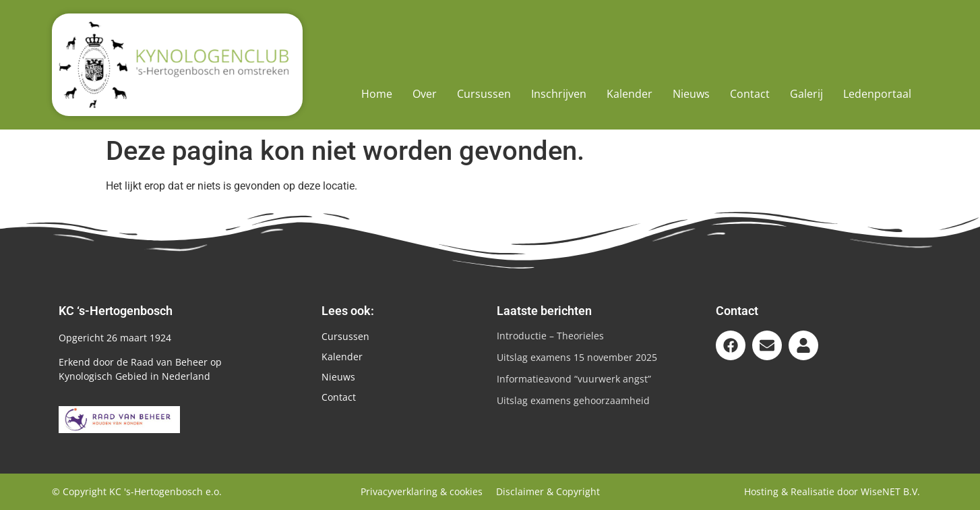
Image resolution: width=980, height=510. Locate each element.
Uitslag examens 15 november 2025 (577, 357)
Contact (750, 94)
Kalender (630, 94)
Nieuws (691, 94)
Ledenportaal (877, 94)
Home (377, 94)
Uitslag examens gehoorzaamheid (573, 400)
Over (425, 94)
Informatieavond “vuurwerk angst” (574, 379)
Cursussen (484, 94)
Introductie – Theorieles (550, 336)
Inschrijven (559, 94)
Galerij (806, 94)
